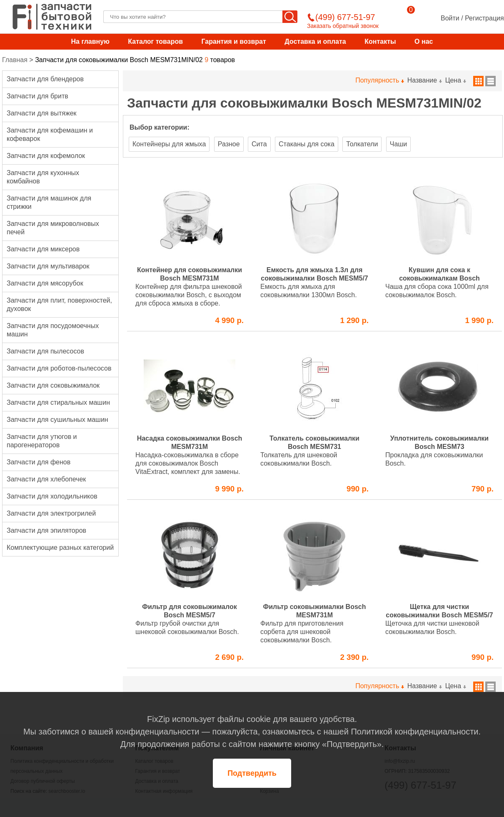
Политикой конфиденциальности (414, 732)
